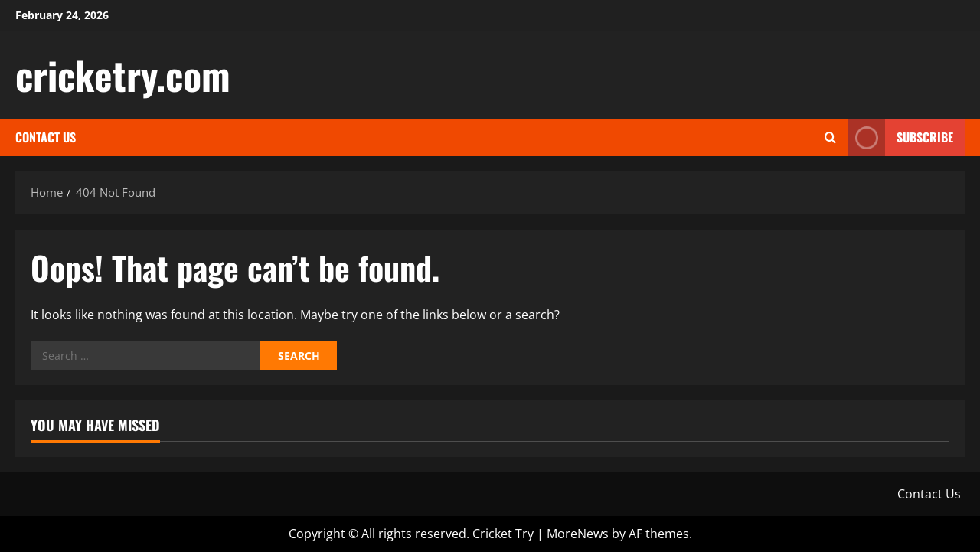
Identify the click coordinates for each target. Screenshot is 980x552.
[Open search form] (830, 137)
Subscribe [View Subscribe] (900, 137)
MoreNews (578, 534)
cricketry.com (123, 74)
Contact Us (46, 137)
